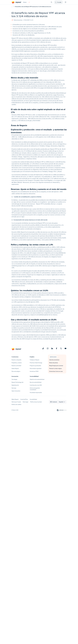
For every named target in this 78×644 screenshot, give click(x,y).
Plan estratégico (16, 371)
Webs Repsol (15, 399)
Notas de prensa (54, 363)
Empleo (32, 357)
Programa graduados (35, 366)
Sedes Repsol (15, 368)
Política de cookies (16, 404)
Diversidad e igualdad (36, 368)
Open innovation (16, 391)
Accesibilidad (33, 399)
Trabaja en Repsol (34, 360)
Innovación (15, 376)
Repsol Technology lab (17, 382)
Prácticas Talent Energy (36, 363)
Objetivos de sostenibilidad (37, 379)
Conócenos (15, 357)
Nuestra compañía (16, 360)
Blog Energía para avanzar (56, 366)
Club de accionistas (54, 360)
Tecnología (14, 379)
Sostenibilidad (34, 376)
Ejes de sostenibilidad (36, 382)
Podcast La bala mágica (55, 368)
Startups (14, 388)
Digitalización (15, 385)
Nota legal (25, 402)
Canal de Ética (24, 399)
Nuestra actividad (16, 366)
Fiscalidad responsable (36, 393)
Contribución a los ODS (36, 385)
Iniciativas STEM (34, 371)
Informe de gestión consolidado (35, 389)
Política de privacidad (36, 402)
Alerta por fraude (16, 402)
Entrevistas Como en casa (56, 371)
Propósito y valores (17, 363)
